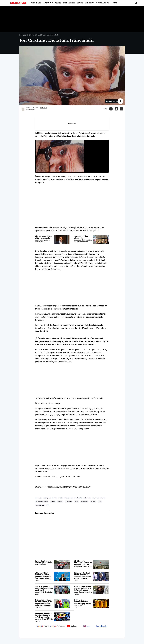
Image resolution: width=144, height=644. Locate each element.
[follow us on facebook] (101, 626)
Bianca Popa (30, 110)
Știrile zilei (36, 3)
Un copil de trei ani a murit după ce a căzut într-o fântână (44, 563)
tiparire (93, 502)
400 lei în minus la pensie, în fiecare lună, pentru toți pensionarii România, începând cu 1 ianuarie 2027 (44, 589)
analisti (39, 498)
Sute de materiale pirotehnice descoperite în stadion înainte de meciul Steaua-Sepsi (83, 239)
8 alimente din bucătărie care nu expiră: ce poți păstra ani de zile (82, 603)
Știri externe (69, 3)
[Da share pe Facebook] (111, 109)
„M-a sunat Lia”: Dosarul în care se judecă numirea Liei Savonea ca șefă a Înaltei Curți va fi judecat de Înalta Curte (43, 576)
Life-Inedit (90, 3)
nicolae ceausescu (42, 502)
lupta (103, 498)
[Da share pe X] (116, 109)
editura (96, 498)
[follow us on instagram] (87, 626)
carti (61, 498)
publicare (69, 502)
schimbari (84, 502)
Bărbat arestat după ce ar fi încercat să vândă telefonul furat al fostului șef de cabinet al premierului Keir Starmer (83, 576)
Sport (114, 3)
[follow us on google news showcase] (57, 626)
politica (60, 502)
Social (80, 3)
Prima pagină (24, 35)
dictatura (87, 498)
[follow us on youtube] (72, 626)
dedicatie (78, 498)
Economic (48, 3)
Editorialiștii (33, 35)
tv (47, 505)
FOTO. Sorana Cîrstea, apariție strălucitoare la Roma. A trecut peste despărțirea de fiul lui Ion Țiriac (83, 589)
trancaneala (40, 505)
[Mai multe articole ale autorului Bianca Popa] (23, 109)
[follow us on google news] (43, 626)
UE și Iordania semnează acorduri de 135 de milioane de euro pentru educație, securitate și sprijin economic (83, 564)
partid (53, 502)
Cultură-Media (103, 3)
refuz (76, 502)
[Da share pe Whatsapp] (121, 109)
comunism (69, 498)
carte (55, 498)
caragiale (47, 498)
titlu (100, 502)
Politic (58, 3)
